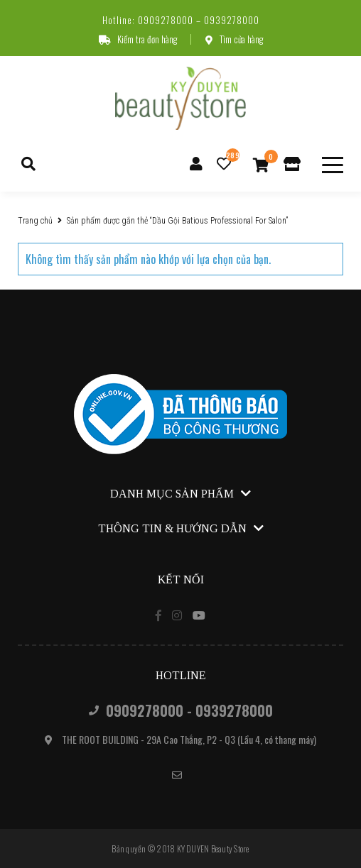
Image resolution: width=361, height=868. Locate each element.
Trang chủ (35, 221)
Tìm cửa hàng (234, 39)
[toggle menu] (333, 165)
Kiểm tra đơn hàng (138, 39)
